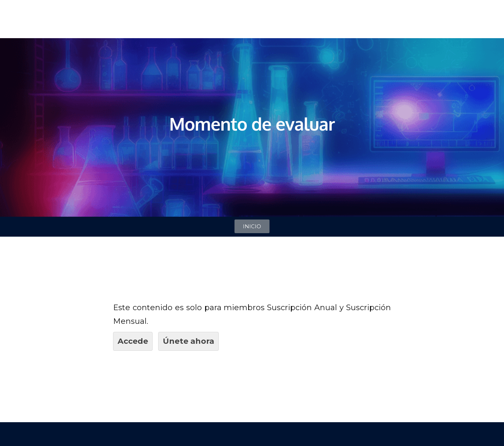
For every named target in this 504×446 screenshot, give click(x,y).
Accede (133, 341)
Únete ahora (188, 341)
